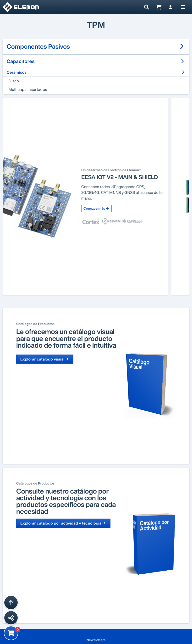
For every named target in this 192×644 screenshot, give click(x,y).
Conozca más (118, 209)
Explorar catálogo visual (45, 359)
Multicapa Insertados (28, 89)
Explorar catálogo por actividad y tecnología (63, 523)
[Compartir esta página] (11, 618)
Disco (14, 81)
